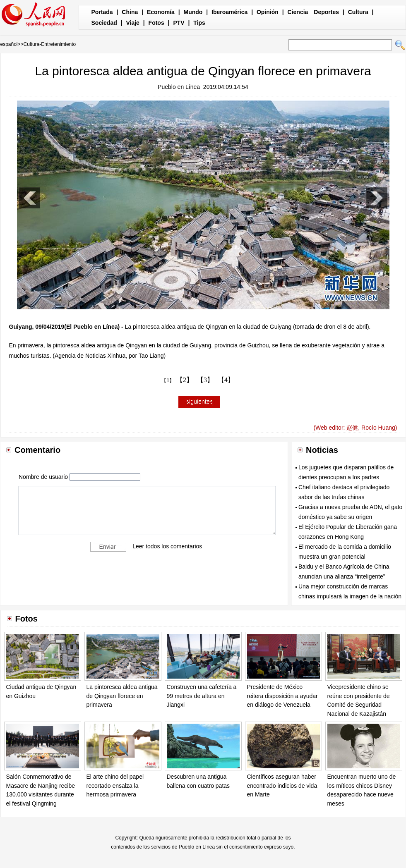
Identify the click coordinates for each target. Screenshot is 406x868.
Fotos (156, 23)
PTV (179, 23)
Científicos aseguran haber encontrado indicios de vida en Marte (282, 786)
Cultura (358, 12)
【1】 (168, 380)
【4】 (226, 380)
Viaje (132, 23)
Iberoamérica (229, 12)
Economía (161, 12)
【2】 (185, 380)
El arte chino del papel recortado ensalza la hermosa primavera (115, 786)
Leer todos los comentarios (167, 546)
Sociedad (104, 23)
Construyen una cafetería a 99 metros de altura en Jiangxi (202, 696)
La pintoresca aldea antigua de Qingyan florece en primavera (122, 696)
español (9, 44)
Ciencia (298, 12)
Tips (199, 23)
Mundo (193, 12)
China (130, 12)
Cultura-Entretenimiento (50, 44)
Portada (102, 12)
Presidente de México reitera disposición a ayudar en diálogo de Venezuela (282, 696)
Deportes (326, 12)
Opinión (268, 12)
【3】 (205, 380)
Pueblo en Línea (179, 87)
